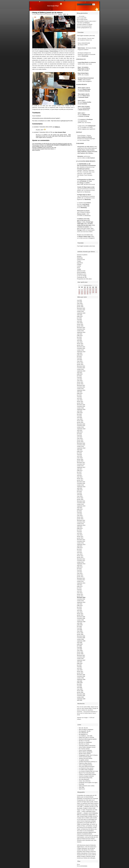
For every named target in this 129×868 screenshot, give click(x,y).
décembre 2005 (81, 694)
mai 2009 (79, 628)
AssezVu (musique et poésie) (86, 776)
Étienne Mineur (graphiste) (86, 752)
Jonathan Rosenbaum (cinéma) (87, 762)
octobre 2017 (80, 466)
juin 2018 (79, 453)
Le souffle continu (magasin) (86, 770)
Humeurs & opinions (82, 255)
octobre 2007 (80, 659)
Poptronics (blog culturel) (85, 763)
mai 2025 (79, 320)
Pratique (79, 264)
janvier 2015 (80, 519)
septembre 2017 (81, 467)
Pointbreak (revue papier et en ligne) (88, 783)
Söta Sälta (81, 787)
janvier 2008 (80, 654)
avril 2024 (80, 340)
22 (85, 293)
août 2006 (80, 681)
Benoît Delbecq (54, 51)
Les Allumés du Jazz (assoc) (86, 768)
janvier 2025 (80, 326)
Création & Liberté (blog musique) (87, 774)
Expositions (80, 263)
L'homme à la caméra (83, 227)
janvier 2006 (80, 692)
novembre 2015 (81, 503)
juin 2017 (79, 472)
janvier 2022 (80, 384)
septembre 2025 (81, 313)
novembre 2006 (81, 676)
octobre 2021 (80, 389)
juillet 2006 (80, 683)
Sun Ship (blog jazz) (84, 779)
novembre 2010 (81, 599)
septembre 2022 (81, 371)
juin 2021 (79, 395)
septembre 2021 (81, 390)
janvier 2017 (80, 480)
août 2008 (80, 643)
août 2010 (80, 604)
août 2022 (80, 373)
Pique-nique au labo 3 (85, 195)
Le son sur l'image (82, 276)
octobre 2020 (80, 408)
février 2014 (80, 536)
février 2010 (80, 614)
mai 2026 (79, 300)
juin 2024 (79, 337)
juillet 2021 (80, 393)
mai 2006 (79, 686)
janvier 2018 (80, 461)
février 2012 (80, 575)
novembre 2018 (81, 445)
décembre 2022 (81, 366)
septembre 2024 (81, 332)
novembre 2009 (81, 618)
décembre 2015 (81, 501)
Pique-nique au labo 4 (84, 69)
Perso (79, 268)
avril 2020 (80, 418)
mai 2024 (79, 339)
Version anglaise (82, 129)
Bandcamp (88, 192)
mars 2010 (80, 612)
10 (90, 290)
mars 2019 (80, 438)
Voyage (79, 269)
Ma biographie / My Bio (85, 731)
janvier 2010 (80, 615)
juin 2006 (79, 684)
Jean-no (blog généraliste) (86, 765)
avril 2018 (80, 456)
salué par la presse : (85, 169)
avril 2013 (80, 553)
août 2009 (80, 623)
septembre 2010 (81, 602)
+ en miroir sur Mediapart (83, 23)
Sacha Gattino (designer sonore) (87, 747)
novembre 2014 (81, 522)
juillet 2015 (80, 509)
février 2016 (80, 498)
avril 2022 (80, 379)
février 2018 (80, 459)
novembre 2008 (81, 638)
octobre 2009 (80, 620)
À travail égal (89, 222)
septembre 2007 (81, 660)
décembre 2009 (81, 617)
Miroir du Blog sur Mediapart (86, 729)
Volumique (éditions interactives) (87, 746)
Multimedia (80, 258)
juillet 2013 (80, 548)
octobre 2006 (80, 678)
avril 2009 (80, 630)
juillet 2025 (80, 316)
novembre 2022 (81, 368)
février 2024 (80, 344)
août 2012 (80, 565)
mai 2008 (79, 647)
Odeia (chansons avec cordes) (87, 786)
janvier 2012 (80, 577)
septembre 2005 (81, 699)
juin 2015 (79, 511)
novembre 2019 (81, 426)
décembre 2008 (81, 636)
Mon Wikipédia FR (84, 733)
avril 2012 (80, 572)
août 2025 (80, 315)
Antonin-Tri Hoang (44, 51)
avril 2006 (80, 687)
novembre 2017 (81, 464)
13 (79, 291)
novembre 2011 (81, 580)
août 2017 (80, 469)
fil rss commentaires (82, 866)
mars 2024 (80, 342)
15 (85, 291)
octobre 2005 (80, 697)
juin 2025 (79, 318)
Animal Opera (85, 73)
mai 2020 (79, 416)
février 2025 (80, 324)
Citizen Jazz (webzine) (85, 781)
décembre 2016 (81, 482)
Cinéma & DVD (81, 260)
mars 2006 (80, 689)
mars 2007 (80, 670)
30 (88, 294)
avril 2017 (80, 475)
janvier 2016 (80, 499)
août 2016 (80, 488)
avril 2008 (80, 649)
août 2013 (80, 546)
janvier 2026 (80, 307)
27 (79, 294)
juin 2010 (79, 607)
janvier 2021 (80, 403)
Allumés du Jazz (81, 271)
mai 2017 (79, 474)
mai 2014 (79, 532)
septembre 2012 (81, 564)
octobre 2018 (80, 446)
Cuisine (79, 266)
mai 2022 (79, 377)
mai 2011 (79, 589)
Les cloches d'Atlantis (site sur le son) (88, 771)
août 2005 (80, 700)
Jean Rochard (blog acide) (86, 778)
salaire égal (80, 224)
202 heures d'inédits (91, 48)
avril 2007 (80, 668)
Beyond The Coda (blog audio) (87, 773)
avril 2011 (80, 591)
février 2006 (80, 691)
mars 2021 (80, 400)
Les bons (90, 224)
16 (88, 291)
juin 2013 (79, 549)
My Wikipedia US (83, 734)
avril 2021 (80, 398)
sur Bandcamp (87, 216)
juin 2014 (79, 530)
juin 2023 (79, 357)
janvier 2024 (80, 345)
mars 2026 (80, 303)
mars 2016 (80, 496)
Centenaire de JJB (82, 277)
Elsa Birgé (81, 784)
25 (93, 293)
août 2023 (80, 353)
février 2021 (80, 401)
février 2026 (80, 305)
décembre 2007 (81, 655)
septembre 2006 (81, 679)
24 (90, 293)
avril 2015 (80, 514)
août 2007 (80, 662)
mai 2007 (79, 667)
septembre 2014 (81, 525)
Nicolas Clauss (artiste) (85, 754)
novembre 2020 (81, 406)
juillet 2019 (80, 432)
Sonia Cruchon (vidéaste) (85, 750)
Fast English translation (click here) (86, 36)
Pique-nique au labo (89, 187)
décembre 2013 (81, 540)
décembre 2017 (81, 462)
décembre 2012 (81, 559)
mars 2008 (80, 651)
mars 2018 (80, 458)
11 (93, 290)
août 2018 (80, 450)
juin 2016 (79, 491)
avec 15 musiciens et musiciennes (86, 166)
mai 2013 (79, 551)
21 (82, 293)
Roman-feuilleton (81, 272)
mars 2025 (80, 323)
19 (96, 291)
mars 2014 (80, 535)
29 (85, 294)
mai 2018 (79, 455)
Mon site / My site (83, 728)
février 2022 (80, 382)
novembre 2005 (81, 696)
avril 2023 (80, 360)
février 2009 (80, 633)
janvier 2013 (80, 557)
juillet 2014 (80, 528)
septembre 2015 (81, 506)
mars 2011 (80, 593)
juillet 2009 (80, 625)
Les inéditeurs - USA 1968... (86, 736)
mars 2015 (80, 516)
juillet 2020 (80, 413)
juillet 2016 (80, 490)
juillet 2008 (80, 644)
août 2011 (80, 585)
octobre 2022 (80, 369)
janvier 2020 (80, 422)
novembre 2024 (81, 329)
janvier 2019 (80, 442)
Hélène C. (58, 127)
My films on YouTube (84, 741)
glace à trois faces (82, 228)
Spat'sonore (82, 789)
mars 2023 (80, 361)
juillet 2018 (80, 451)
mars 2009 (80, 631)
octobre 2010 (80, 601)
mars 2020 (80, 419)
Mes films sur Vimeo (84, 744)
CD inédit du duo (85, 235)
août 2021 (80, 392)
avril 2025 (80, 321)
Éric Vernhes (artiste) (84, 749)
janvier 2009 (80, 634)
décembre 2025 (81, 308)
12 (96, 290)
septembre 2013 (81, 545)
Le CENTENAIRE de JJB (84, 164)
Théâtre (79, 261)
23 (88, 293)
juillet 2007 (80, 663)
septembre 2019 (81, 429)
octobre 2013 (80, 543)
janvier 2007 (80, 673)
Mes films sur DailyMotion (85, 742)
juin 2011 (79, 588)
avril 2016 (80, 495)
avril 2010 (80, 610)
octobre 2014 (80, 524)
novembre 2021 (81, 387)
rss (68, 14)
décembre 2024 (81, 328)
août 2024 (80, 334)
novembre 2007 (81, 657)
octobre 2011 (80, 581)
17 (90, 291)
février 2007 (80, 671)
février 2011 (80, 594)
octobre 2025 (80, 311)
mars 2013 (80, 554)
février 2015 (80, 517)
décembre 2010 (81, 597)
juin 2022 (79, 376)
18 (93, 291)
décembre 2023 (81, 347)
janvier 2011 (80, 596)
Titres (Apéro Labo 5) (83, 94)
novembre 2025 (81, 310)
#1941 (64, 14)
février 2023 (80, 363)
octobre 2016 (80, 485)
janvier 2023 (80, 364)
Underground (92, 126)
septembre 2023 (81, 352)
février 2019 (80, 440)
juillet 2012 (80, 567)
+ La (90, 227)
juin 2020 (79, 414)
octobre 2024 (80, 331)
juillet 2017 (80, 471)
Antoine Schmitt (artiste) (85, 757)
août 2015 (80, 508)
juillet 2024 (80, 336)
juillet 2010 (80, 606)
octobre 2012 (80, 562)
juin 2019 (79, 434)
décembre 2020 (81, 405)
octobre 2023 (80, 350)
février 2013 (80, 556)
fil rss (78, 864)
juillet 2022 (80, 374)
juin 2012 (79, 569)
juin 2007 (79, 665)
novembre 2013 (81, 541)
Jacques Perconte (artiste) (86, 758)
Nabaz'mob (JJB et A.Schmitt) (86, 737)
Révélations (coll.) (82, 274)
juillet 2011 (80, 586)
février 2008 (80, 652)
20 (79, 293)
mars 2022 (80, 381)
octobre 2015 (80, 504)
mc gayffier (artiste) (84, 760)
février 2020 (80, 421)
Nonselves (80, 156)
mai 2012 (79, 570)
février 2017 (80, 479)
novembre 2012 (81, 561)
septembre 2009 (81, 622)
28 (82, 294)
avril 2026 (80, 302)
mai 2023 (79, 358)
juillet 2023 (80, 355)
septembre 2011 (81, 583)
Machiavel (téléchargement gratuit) (88, 739)
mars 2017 (80, 477)
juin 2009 (79, 626)
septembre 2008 (81, 641)
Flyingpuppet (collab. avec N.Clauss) (88, 755)
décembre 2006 (81, 675)
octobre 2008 (80, 639)
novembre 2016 (81, 483)
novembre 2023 (81, 348)
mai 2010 (79, 609)
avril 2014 (80, 533)
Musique (60, 14)
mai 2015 (79, 512)
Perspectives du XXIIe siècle (87, 180)
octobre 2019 (80, 427)
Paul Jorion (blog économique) (87, 766)
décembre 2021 (81, 385)
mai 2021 (79, 397)
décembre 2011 (81, 578)
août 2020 (80, 411)
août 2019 (80, 430)
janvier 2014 (80, 538)
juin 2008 (79, 646)
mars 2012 (80, 573)
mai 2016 (79, 493)
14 (82, 291)
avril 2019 (80, 437)
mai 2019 (79, 435)
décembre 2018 (81, 443)
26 (96, 293)
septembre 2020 (81, 409)
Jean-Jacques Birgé (53, 6)
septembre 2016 (81, 487)
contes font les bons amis (84, 225)
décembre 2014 (81, 520)
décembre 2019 (81, 424)
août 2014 (80, 527)
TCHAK (80, 80)
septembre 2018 (81, 448)
